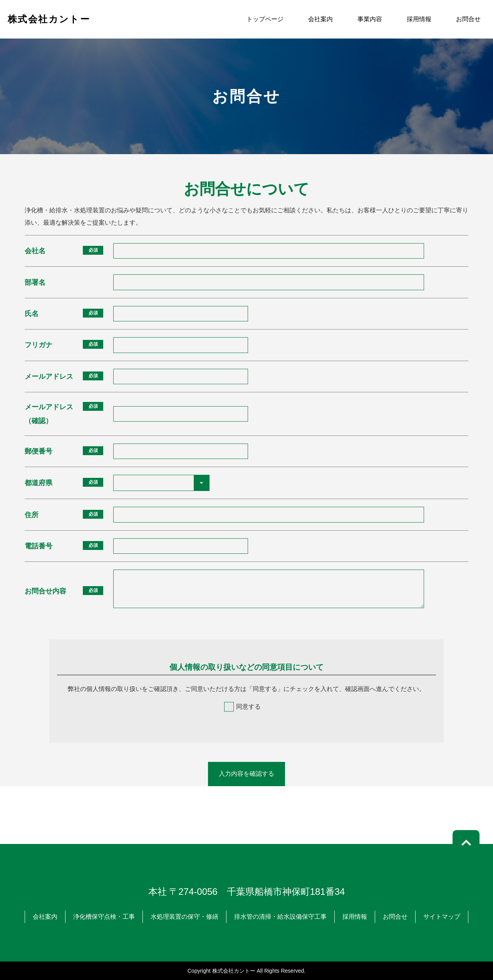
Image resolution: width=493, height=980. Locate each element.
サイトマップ (442, 917)
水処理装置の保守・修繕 (184, 917)
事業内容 (370, 19)
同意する (248, 707)
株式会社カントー (49, 19)
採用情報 (419, 19)
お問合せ (468, 19)
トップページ (265, 19)
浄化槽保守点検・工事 (104, 917)
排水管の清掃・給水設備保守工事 (280, 917)
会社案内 (320, 19)
